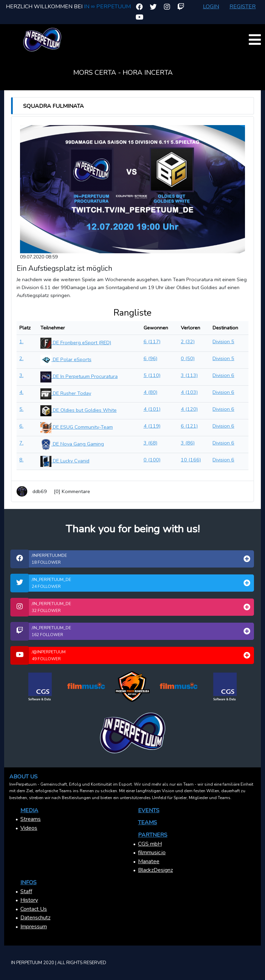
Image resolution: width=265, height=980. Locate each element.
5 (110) (152, 375)
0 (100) (152, 460)
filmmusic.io (152, 853)
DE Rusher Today (66, 393)
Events (149, 810)
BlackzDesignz (155, 870)
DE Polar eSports (66, 359)
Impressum (34, 927)
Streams (31, 819)
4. (21, 392)
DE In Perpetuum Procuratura (79, 376)
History (29, 900)
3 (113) (189, 375)
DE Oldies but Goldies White (78, 410)
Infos (28, 882)
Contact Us (34, 909)
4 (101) (152, 409)
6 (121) (189, 426)
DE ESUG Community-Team (77, 427)
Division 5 (223, 341)
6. (21, 426)
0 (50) (188, 358)
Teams (148, 823)
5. (21, 409)
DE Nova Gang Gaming (72, 444)
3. (21, 375)
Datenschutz (35, 918)
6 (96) (150, 358)
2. (21, 358)
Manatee (149, 861)
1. (21, 341)
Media (29, 810)
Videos (29, 828)
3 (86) (188, 443)
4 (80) (150, 392)
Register (243, 7)
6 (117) (152, 341)
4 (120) (189, 409)
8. (21, 460)
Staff (26, 891)
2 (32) (188, 341)
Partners (153, 835)
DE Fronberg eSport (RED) (76, 343)
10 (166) (191, 460)
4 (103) (189, 392)
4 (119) (152, 426)
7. (21, 443)
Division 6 (223, 375)
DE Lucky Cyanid (65, 461)
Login (211, 7)
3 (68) (150, 443)
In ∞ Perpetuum (107, 7)
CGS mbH (150, 844)
